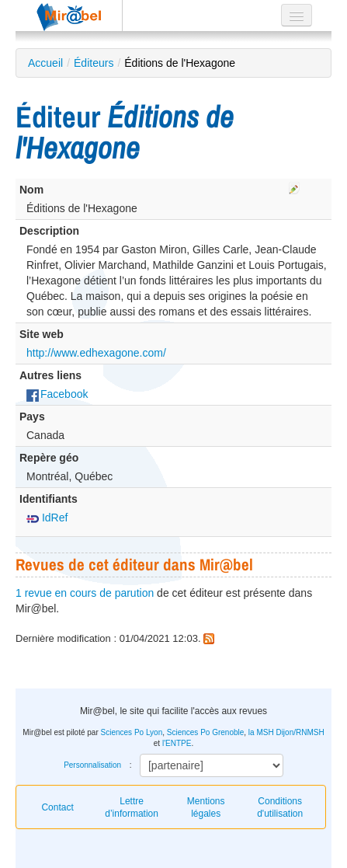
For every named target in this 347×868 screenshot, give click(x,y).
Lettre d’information (132, 807)
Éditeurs (94, 63)
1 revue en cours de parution (85, 593)
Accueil (45, 63)
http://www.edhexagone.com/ (96, 353)
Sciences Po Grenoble (206, 732)
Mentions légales (206, 807)
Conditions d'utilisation (280, 807)
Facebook (57, 394)
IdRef (47, 518)
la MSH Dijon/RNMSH (286, 732)
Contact (57, 807)
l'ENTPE (177, 743)
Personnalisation (92, 765)
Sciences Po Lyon (132, 732)
